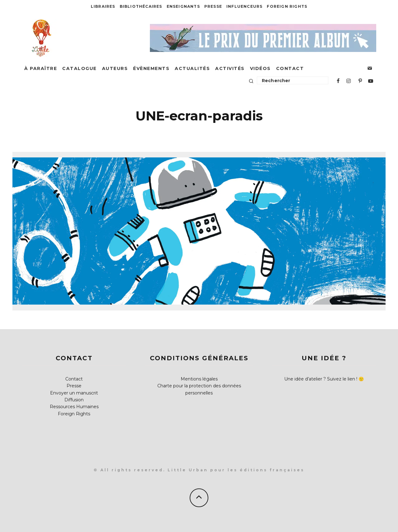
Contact (290, 68)
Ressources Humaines (74, 407)
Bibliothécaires (141, 6)
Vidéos (260, 68)
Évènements (151, 68)
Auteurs (115, 68)
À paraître (41, 68)
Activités (230, 68)
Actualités (192, 68)
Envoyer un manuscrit (74, 393)
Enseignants (183, 6)
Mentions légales (199, 379)
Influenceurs (244, 6)
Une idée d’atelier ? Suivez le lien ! (321, 379)
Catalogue (79, 68)
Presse (213, 6)
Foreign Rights (287, 6)
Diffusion (74, 400)
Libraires (103, 6)
